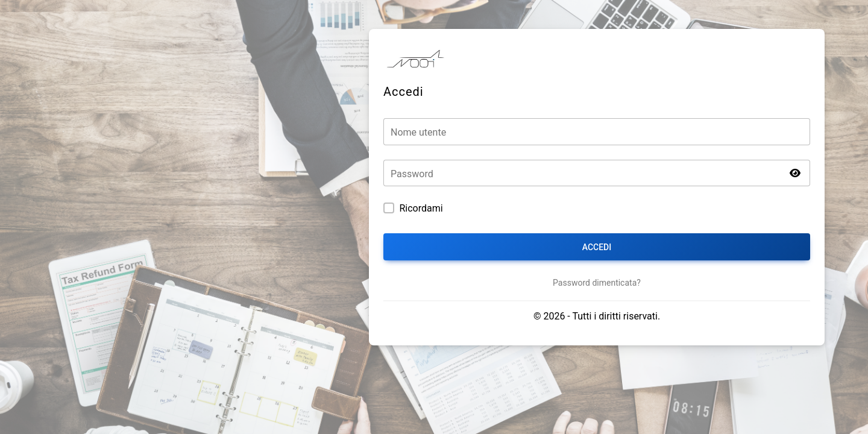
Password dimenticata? (597, 283)
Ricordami (421, 208)
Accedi (597, 247)
